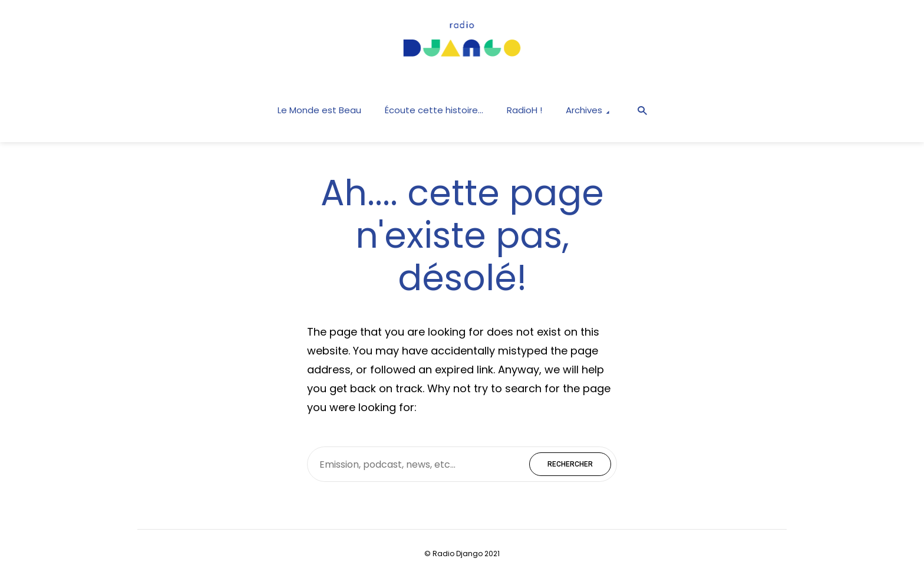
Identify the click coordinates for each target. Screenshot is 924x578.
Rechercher (570, 464)
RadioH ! (524, 110)
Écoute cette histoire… (434, 110)
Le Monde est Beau (319, 110)
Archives (584, 110)
